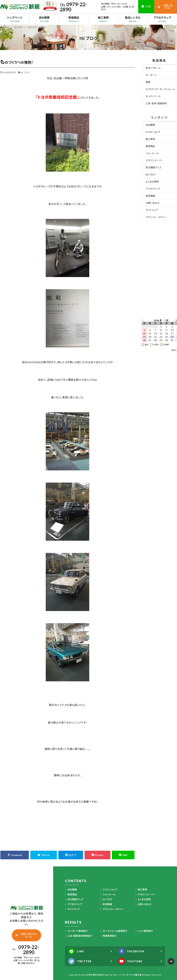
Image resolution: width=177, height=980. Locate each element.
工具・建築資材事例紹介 (80, 936)
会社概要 (44, 19)
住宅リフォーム (153, 68)
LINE (76, 951)
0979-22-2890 (73, 7)
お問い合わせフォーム (26, 935)
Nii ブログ (18, 27)
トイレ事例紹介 (145, 931)
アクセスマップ (162, 19)
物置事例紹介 (110, 936)
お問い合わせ (165, 7)
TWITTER (80, 961)
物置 (148, 82)
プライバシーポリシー (156, 217)
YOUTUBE (131, 961)
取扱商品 (74, 19)
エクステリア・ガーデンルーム (160, 89)
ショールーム (152, 153)
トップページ (15, 19)
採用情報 (150, 196)
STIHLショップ (153, 132)
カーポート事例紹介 (78, 931)
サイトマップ (152, 210)
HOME (6, 27)
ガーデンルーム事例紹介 (115, 931)
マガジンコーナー (155, 160)
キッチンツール (153, 96)
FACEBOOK (132, 951)
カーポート (151, 75)
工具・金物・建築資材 (156, 103)
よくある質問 (152, 182)
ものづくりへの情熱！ (37, 27)
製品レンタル (133, 19)
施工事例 (103, 19)
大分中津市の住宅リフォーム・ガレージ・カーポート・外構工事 (114, 975)
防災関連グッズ (153, 167)
